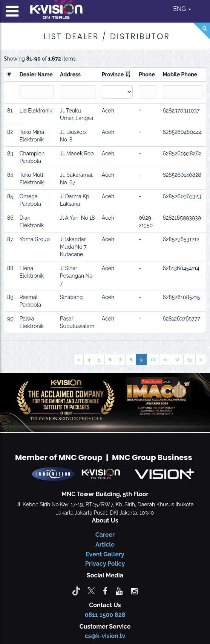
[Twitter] (91, 591)
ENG (182, 9)
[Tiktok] (76, 591)
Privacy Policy (105, 564)
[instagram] (134, 591)
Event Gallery (105, 554)
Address (70, 74)
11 (165, 360)
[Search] (202, 31)
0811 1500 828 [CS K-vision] (105, 615)
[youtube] (119, 591)
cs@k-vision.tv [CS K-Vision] (105, 636)
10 (153, 360)
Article (105, 545)
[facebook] (105, 591)
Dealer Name (36, 74)
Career (105, 535)
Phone (147, 74)
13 (190, 360)
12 (177, 360)
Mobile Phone (180, 74)
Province (113, 74)
